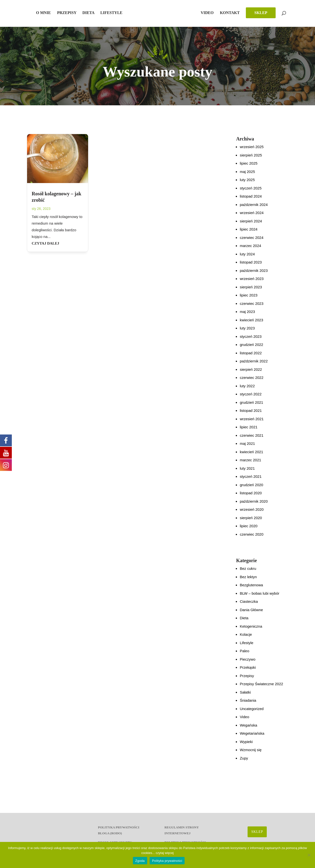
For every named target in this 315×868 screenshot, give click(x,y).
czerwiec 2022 (252, 381)
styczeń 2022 (251, 397)
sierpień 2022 (251, 373)
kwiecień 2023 (251, 323)
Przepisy (70, 13)
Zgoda (140, 861)
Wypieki (246, 745)
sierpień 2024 (251, 225)
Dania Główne (251, 613)
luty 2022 (247, 389)
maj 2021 (247, 447)
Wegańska (248, 729)
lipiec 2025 (249, 167)
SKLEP (268, 13)
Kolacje (246, 638)
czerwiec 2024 (252, 241)
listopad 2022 (251, 356)
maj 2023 (247, 315)
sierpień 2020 (251, 521)
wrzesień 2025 (252, 150)
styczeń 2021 (251, 480)
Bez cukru (248, 572)
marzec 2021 (250, 463)
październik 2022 (254, 364)
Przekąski (248, 671)
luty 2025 (247, 183)
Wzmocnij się (251, 753)
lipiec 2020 (249, 529)
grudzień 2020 (251, 488)
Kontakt (238, 13)
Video (215, 13)
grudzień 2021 (251, 406)
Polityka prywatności (167, 861)
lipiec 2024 (249, 233)
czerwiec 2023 (252, 307)
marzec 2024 (250, 249)
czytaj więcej (165, 853)
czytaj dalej (46, 247)
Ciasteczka (249, 605)
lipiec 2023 (249, 299)
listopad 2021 (251, 414)
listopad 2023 (251, 266)
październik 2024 (254, 208)
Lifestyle (114, 13)
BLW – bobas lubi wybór (260, 597)
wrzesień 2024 (252, 216)
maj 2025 (247, 175)
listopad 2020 (251, 496)
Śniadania (248, 704)
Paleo (244, 654)
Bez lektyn (248, 580)
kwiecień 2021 (251, 455)
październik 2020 (254, 505)
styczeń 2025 (251, 192)
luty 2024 (247, 257)
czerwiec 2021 (252, 439)
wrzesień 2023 (252, 282)
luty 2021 (247, 472)
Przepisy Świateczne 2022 (261, 687)
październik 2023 (254, 274)
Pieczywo (247, 663)
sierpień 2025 (251, 159)
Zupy (244, 762)
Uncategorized (252, 712)
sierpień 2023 (251, 290)
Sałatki (245, 696)
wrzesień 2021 (252, 422)
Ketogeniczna (251, 630)
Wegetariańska (252, 737)
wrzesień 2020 (252, 513)
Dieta (92, 13)
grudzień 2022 (251, 348)
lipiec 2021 (249, 430)
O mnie (47, 13)
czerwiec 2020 (252, 538)
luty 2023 (247, 332)
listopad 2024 (251, 200)
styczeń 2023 (251, 340)
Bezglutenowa (251, 588)
